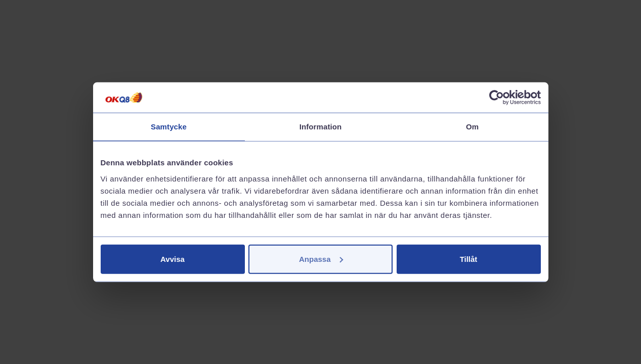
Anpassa (321, 259)
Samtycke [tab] (169, 127)
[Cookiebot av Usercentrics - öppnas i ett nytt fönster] (497, 98)
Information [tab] (321, 127)
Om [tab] (472, 127)
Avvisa (173, 259)
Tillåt (469, 259)
